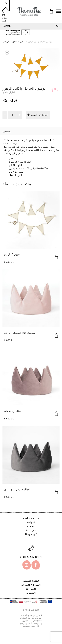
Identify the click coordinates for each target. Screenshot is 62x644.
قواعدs (31, 522)
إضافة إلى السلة (40, 115)
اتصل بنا (31, 589)
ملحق (15, 42)
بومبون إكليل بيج (13, 254)
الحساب (31, 593)
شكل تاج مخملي (13, 411)
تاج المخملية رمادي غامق (17, 490)
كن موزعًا (31, 534)
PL (6, 3)
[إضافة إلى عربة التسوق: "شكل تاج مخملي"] (56, 414)
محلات (4, 18)
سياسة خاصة (31, 518)
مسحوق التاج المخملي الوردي (20, 333)
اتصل (4, 20)
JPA (3, 15)
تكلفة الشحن (31, 581)
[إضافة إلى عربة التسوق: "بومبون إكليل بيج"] (56, 257)
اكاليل (22, 42)
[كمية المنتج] (12, 115)
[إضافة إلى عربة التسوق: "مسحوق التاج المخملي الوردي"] (56, 335)
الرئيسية (6, 42)
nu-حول (31, 530)
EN (3, 12)
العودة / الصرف (31, 585)
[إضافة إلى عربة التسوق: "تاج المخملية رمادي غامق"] (56, 492)
